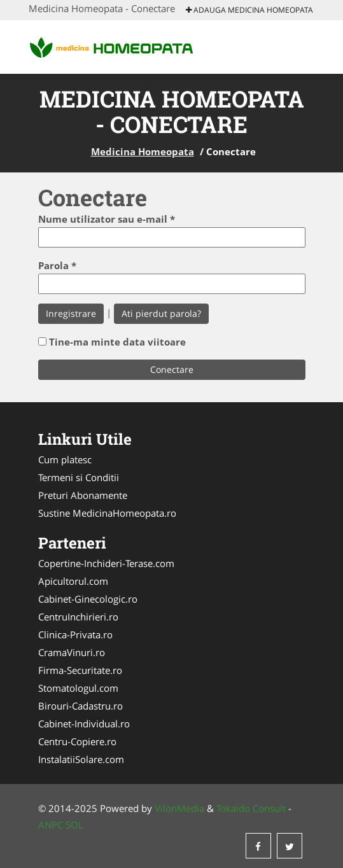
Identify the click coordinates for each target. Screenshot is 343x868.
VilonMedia (179, 808)
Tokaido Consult (251, 808)
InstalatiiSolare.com (81, 759)
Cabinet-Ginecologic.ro (88, 599)
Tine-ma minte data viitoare (117, 342)
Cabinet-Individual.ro (84, 724)
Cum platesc (65, 459)
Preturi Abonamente (83, 495)
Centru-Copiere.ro (77, 741)
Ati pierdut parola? (161, 313)
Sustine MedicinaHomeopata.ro (107, 513)
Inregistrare (71, 313)
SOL (74, 825)
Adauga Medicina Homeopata (249, 10)
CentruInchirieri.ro (78, 617)
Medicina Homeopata (143, 151)
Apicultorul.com (73, 581)
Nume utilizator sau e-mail (107, 219)
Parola (57, 265)
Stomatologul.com (78, 688)
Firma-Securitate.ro (80, 670)
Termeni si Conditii (79, 477)
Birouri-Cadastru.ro (80, 706)
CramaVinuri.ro (72, 652)
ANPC (51, 825)
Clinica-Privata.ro (75, 634)
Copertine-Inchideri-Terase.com (106, 563)
